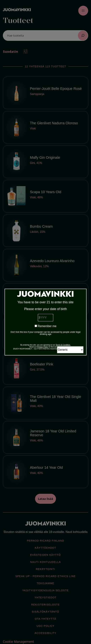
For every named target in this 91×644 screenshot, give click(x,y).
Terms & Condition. (63, 345)
